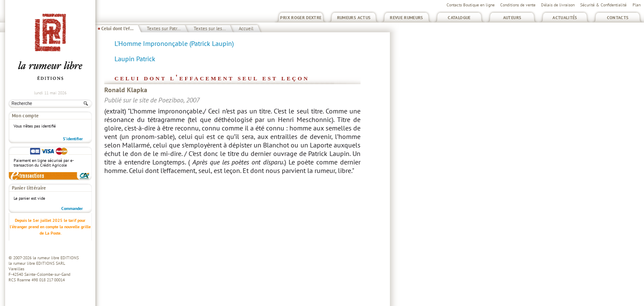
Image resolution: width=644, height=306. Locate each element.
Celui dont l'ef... (117, 28)
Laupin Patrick (135, 59)
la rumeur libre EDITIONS (56, 258)
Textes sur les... (210, 28)
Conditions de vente (518, 5)
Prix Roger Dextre (301, 18)
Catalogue (459, 18)
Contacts (618, 18)
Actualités (565, 18)
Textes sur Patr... (164, 28)
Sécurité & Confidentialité (603, 5)
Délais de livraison (558, 5)
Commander (72, 208)
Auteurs (512, 18)
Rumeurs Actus (354, 18)
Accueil (246, 28)
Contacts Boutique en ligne (471, 5)
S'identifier (73, 139)
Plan (637, 5)
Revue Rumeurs (406, 18)
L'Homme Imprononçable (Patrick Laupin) (174, 43)
